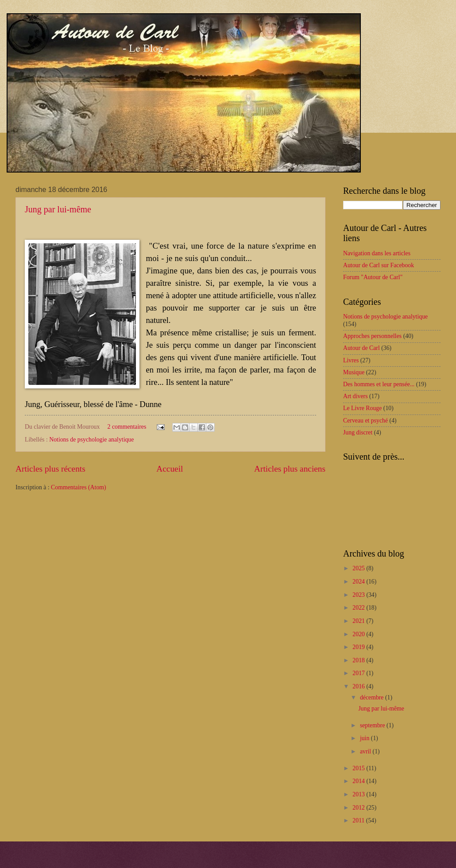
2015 (359, 768)
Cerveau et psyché (365, 421)
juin (365, 738)
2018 (359, 660)
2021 (359, 621)
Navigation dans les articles (377, 253)
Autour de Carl (361, 348)
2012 (359, 808)
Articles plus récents (50, 469)
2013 (359, 794)
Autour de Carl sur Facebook (379, 265)
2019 (359, 647)
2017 (359, 673)
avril (366, 751)
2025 (359, 568)
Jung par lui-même (58, 209)
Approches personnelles (372, 336)
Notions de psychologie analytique (91, 440)
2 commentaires (127, 427)
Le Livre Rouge (362, 408)
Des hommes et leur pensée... (379, 384)
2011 (359, 820)
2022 (359, 608)
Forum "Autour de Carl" (373, 277)
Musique (354, 372)
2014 (359, 781)
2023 (359, 595)
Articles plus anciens (290, 469)
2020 (359, 634)
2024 (359, 582)
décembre (373, 697)
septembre (373, 725)
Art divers (356, 396)
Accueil (170, 469)
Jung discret (358, 432)
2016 (359, 686)
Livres (351, 360)
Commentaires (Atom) (79, 487)
